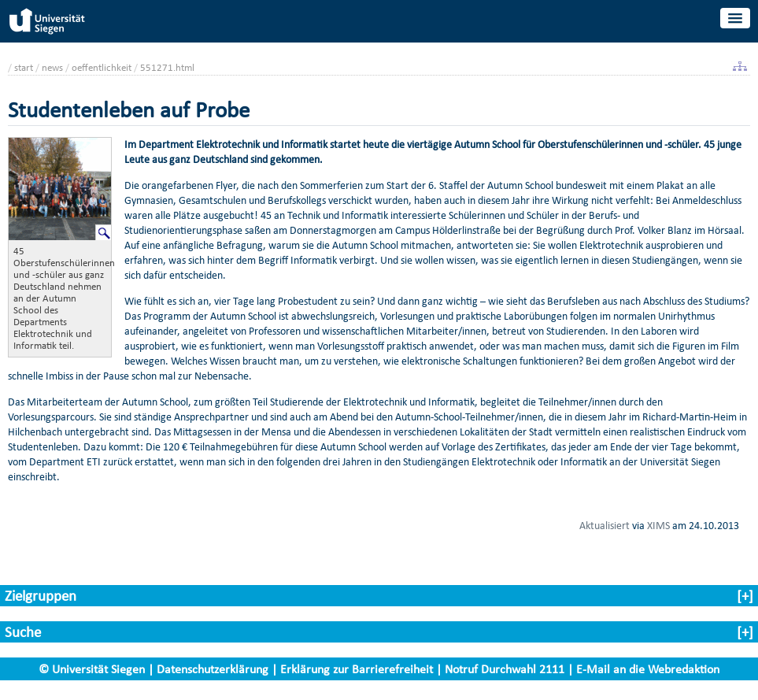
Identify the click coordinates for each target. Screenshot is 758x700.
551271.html (167, 67)
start (24, 67)
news (52, 67)
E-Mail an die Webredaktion (648, 669)
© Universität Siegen (92, 669)
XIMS (658, 525)
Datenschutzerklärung (213, 669)
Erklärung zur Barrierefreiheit (357, 669)
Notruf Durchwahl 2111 (505, 669)
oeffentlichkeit (102, 67)
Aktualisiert (605, 525)
